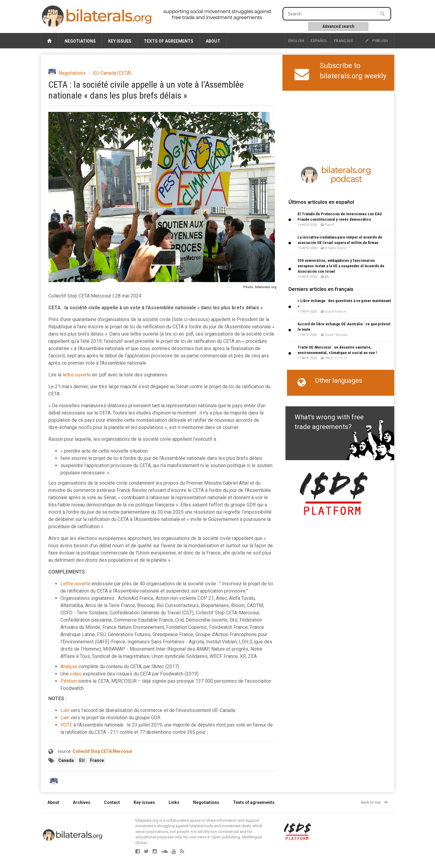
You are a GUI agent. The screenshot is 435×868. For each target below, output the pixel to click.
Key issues (120, 41)
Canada (66, 760)
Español (319, 41)
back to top (374, 802)
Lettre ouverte (75, 584)
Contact (112, 802)
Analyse (69, 666)
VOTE (66, 725)
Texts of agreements (169, 41)
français (343, 41)
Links (174, 802)
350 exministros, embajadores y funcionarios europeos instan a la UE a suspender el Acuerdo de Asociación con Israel (341, 266)
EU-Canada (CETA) (112, 73)
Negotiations (80, 41)
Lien (65, 710)
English (296, 41)
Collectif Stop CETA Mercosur (103, 751)
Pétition (69, 681)
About (213, 41)
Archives (82, 802)
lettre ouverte (77, 375)
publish (377, 41)
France (97, 760)
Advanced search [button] (338, 26)
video (76, 674)
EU (82, 760)
